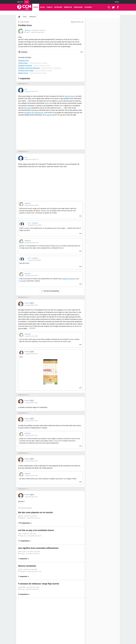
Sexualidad (78, 7)
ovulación (48, 115)
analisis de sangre (68, 279)
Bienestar (68, 7)
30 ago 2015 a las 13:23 (31, 243)
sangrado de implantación (34, 113)
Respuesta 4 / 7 (24, 395)
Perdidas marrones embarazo (29, 68)
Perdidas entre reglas (26, 70)
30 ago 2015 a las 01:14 (31, 159)
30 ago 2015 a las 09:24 (35, 225)
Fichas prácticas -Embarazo (51, 68)
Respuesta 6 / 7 (24, 453)
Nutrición (58, 7)
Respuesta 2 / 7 (24, 152)
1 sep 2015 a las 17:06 (31, 475)
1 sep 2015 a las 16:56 (31, 421)
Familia (50, 7)
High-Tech (20, 2)
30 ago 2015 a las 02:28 (31, 205)
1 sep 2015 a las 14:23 (31, 275)
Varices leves (23, 63)
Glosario (88, 7)
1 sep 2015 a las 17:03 (31, 461)
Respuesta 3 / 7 (24, 297)
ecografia (23, 281)
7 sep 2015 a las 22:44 (37, 32)
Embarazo (33, 17)
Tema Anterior (25, 22)
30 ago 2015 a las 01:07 (31, 91)
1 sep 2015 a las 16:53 (31, 336)
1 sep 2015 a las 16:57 (31, 354)
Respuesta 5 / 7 (24, 413)
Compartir (24, 52)
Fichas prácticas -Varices (38, 63)
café (46, 103)
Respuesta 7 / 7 (24, 489)
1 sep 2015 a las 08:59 (34, 260)
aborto (29, 108)
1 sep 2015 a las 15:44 (31, 305)
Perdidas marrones (25, 65)
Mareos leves (23, 73)
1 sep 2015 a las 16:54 (31, 403)
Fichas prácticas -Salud (42, 65)
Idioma (117, 2)
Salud (27, 2)
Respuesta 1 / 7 (24, 84)
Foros (36, 7)
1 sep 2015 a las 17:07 (31, 497)
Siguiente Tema (76, 22)
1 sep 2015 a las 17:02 (31, 435)
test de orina (69, 96)
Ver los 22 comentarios (52, 291)
